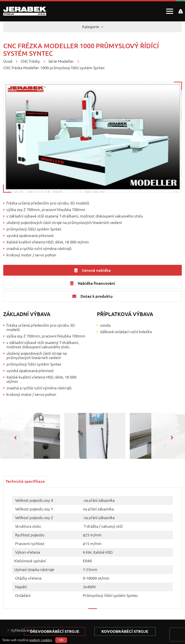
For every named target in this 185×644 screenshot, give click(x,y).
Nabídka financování (93, 283)
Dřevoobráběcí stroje (56, 631)
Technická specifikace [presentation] (25, 481)
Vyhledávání (21, 630)
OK (61, 640)
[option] (93, 436)
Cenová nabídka (92, 270)
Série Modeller (61, 61)
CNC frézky (30, 61)
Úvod (8, 61)
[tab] (25, 481)
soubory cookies (41, 640)
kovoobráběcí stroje (129, 631)
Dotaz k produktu (92, 296)
